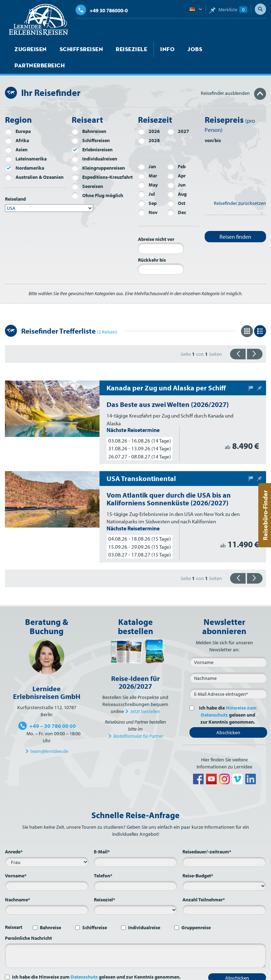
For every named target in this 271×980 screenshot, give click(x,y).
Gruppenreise (196, 911)
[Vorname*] (47, 870)
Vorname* (16, 859)
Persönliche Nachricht (28, 922)
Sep (147, 187)
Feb (176, 150)
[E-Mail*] (228, 677)
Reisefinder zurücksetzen (240, 187)
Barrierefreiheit (245, 973)
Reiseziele (121, 49)
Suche (260, 9)
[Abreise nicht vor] (161, 232)
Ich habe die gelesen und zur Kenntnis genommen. (227, 699)
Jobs (179, 49)
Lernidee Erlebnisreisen (38, 20)
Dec (177, 196)
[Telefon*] (136, 870)
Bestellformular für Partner (138, 720)
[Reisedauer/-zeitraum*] (224, 846)
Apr (176, 159)
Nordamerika (25, 152)
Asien (16, 133)
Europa (18, 115)
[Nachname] (228, 662)
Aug (177, 178)
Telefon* (103, 859)
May (148, 169)
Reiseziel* (104, 883)
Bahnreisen (89, 115)
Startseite (20, 973)
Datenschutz (84, 961)
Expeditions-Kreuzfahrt (102, 161)
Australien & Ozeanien (34, 161)
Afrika (17, 124)
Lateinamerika (26, 142)
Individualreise (144, 911)
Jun (176, 169)
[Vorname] (228, 646)
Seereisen (87, 170)
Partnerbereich (221, 49)
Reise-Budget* (198, 859)
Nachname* (17, 883)
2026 (149, 115)
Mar (147, 159)
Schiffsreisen (75, 49)
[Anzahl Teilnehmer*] (224, 894)
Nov (148, 196)
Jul (146, 178)
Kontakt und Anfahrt (106, 973)
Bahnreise (50, 911)
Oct (176, 187)
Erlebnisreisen (92, 133)
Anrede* (14, 835)
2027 (178, 115)
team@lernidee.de (49, 735)
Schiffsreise (95, 911)
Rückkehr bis (152, 244)
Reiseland (15, 183)
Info (154, 49)
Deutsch (196, 10)
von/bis (213, 124)
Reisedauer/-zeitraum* (207, 835)
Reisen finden (235, 220)
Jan (147, 150)
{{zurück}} (238, 338)
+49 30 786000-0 (102, 10)
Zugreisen (29, 49)
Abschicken (228, 716)
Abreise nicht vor (156, 223)
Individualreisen (94, 142)
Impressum (167, 973)
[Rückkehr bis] (161, 253)
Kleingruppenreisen (98, 152)
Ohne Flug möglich (97, 179)
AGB (188, 973)
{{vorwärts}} (255, 338)
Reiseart (14, 911)
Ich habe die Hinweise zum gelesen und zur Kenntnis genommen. (96, 961)
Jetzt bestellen (145, 695)
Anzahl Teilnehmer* (204, 883)
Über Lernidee (65, 973)
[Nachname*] (47, 894)
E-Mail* (102, 835)
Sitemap (142, 973)
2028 (149, 124)
